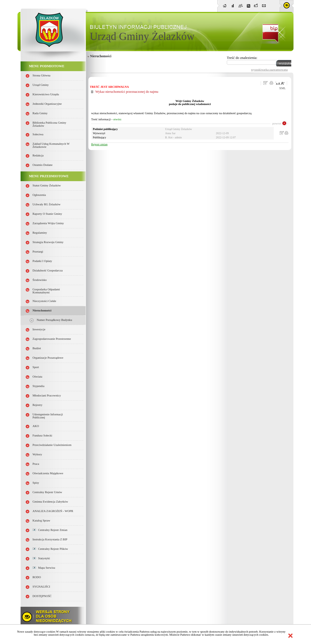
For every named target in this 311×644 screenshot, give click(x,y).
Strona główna (41, 75)
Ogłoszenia (39, 195)
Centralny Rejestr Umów (47, 492)
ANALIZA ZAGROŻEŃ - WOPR (53, 511)
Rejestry (38, 405)
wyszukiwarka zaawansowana (269, 69)
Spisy (36, 483)
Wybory (37, 454)
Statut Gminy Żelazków (47, 185)
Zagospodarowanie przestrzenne (52, 339)
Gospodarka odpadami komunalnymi (46, 291)
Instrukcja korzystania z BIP (50, 539)
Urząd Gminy (41, 85)
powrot (277, 123)
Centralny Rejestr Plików (50, 549)
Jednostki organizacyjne (47, 104)
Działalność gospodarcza (48, 270)
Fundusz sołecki (42, 435)
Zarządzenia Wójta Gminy (48, 223)
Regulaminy (40, 233)
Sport (36, 367)
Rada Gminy (40, 113)
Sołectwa (38, 134)
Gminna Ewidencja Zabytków (50, 502)
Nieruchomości (42, 310)
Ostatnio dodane (43, 165)
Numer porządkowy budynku (54, 320)
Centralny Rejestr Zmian (50, 530)
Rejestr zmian (99, 144)
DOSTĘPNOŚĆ (42, 596)
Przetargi (38, 252)
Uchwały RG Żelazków (47, 204)
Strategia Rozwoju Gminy (48, 242)
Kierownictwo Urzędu (46, 94)
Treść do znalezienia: (242, 58)
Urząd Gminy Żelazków (142, 36)
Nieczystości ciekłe (44, 301)
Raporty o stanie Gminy (47, 214)
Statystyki (41, 558)
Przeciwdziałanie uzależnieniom (52, 445)
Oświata (37, 377)
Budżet (37, 348)
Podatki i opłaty (42, 261)
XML (282, 88)
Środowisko (40, 280)
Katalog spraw (41, 521)
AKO (36, 426)
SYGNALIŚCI (41, 587)
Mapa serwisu (44, 568)
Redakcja (38, 155)
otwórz (117, 119)
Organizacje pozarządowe (48, 358)
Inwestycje (39, 329)
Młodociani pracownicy (47, 395)
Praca (36, 464)
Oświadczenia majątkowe (48, 473)
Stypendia (38, 386)
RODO (37, 577)
